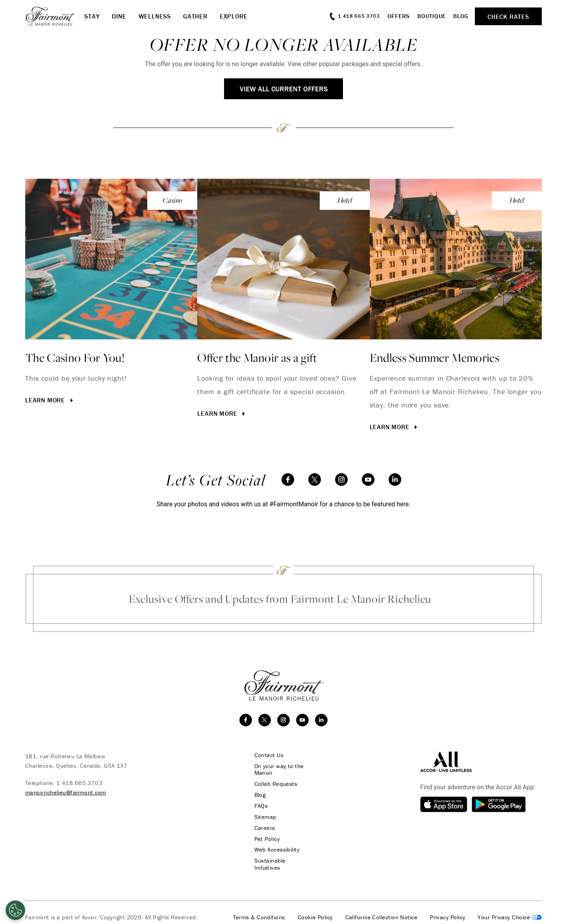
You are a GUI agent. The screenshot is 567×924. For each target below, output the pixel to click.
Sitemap (264, 817)
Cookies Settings (510, 911)
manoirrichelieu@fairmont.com (66, 792)
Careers (264, 828)
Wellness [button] (155, 16)
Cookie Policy (315, 911)
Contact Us (268, 755)
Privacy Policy (447, 911)
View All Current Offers (284, 89)
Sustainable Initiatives (283, 861)
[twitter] (315, 480)
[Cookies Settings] (15, 910)
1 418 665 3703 (79, 783)
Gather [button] (195, 16)
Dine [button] (119, 16)
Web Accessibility (276, 850)
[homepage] (55, 16)
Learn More (50, 400)
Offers (399, 16)
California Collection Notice (382, 911)
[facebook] (288, 480)
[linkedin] (395, 480)
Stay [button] (92, 16)
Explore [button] (234, 16)
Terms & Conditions (259, 911)
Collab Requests (275, 784)
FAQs (260, 806)
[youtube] (368, 480)
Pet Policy (266, 839)
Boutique (432, 16)
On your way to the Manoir (278, 770)
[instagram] (341, 480)
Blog (461, 16)
